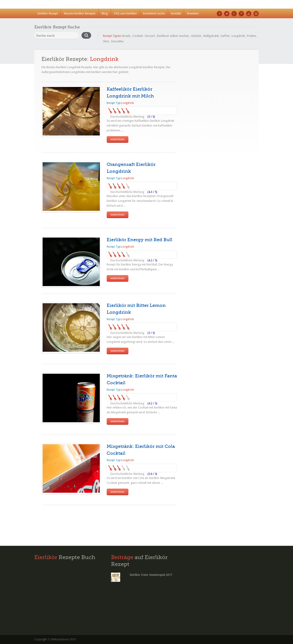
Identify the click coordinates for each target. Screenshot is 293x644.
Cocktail (138, 36)
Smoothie (117, 41)
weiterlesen (118, 139)
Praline (251, 36)
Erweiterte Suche (154, 13)
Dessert (150, 36)
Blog (105, 13)
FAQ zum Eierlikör (125, 13)
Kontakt (176, 13)
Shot (106, 41)
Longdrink (238, 36)
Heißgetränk (211, 36)
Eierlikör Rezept (48, 13)
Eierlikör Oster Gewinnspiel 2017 (151, 575)
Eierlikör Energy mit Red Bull (140, 240)
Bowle (126, 36)
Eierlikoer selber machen (173, 36)
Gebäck (196, 36)
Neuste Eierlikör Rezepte (80, 13)
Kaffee (225, 36)
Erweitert (193, 13)
